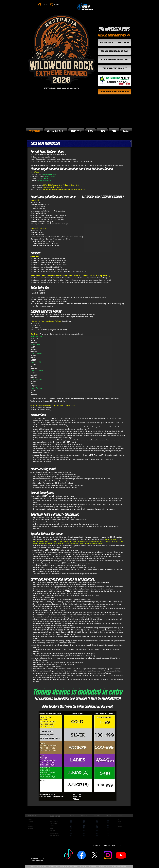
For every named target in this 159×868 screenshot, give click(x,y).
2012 (71, 832)
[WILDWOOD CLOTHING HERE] (114, 43)
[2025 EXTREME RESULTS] (114, 68)
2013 (71, 830)
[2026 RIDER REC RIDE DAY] (114, 51)
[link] (56, 4)
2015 (71, 828)
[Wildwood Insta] (108, 855)
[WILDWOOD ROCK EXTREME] (68, 855)
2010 (71, 835)
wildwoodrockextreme (38, 867)
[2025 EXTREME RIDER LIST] (114, 60)
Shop (121, 845)
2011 (71, 834)
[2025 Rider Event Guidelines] (114, 92)
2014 (71, 829)
